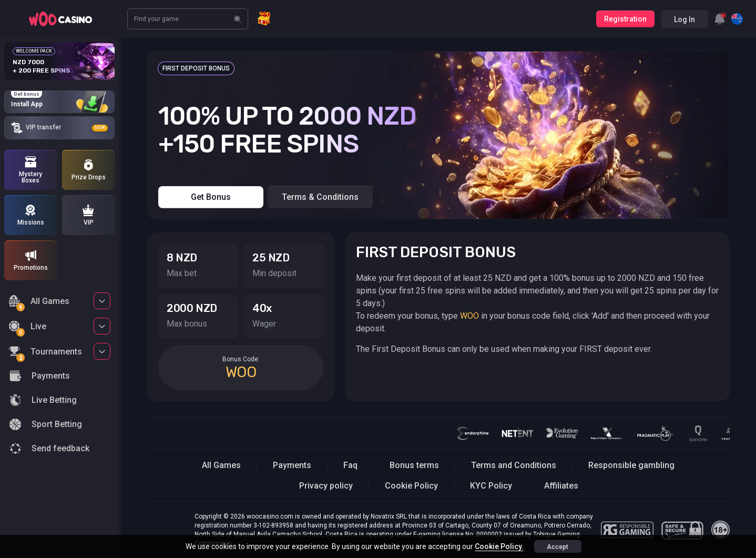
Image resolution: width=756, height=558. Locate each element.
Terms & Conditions (320, 197)
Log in (685, 19)
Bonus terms (414, 465)
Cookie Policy (411, 486)
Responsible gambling (631, 465)
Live (27, 328)
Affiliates (561, 486)
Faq (350, 465)
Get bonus (211, 197)
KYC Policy (491, 486)
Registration (625, 19)
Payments (292, 465)
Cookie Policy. (499, 546)
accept (558, 547)
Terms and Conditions (514, 465)
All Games (39, 303)
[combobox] (720, 19)
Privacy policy (326, 486)
